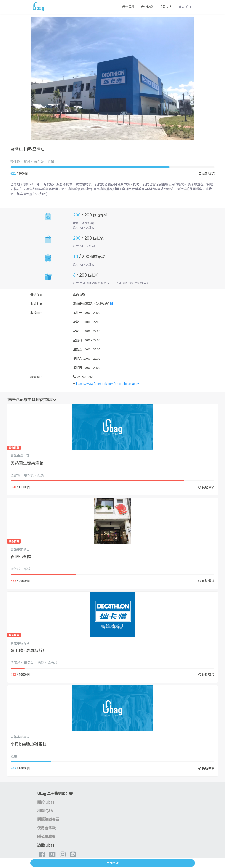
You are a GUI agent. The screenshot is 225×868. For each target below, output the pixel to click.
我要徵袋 (147, 7)
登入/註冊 (185, 7)
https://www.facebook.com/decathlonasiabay (107, 383)
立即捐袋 (113, 863)
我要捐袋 (128, 7)
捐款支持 (166, 7)
